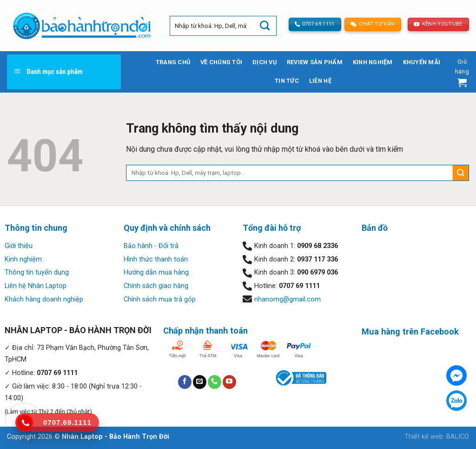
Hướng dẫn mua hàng (156, 272)
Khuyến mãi (422, 62)
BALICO (458, 437)
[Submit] (264, 26)
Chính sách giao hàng (156, 286)
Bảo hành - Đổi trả (151, 246)
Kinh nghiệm (373, 62)
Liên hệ (320, 81)
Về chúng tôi (221, 62)
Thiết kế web (424, 437)
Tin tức (287, 81)
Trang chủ (173, 62)
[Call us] (215, 382)
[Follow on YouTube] (229, 382)
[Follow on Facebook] (185, 382)
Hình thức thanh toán (156, 259)
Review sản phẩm (315, 62)
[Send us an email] (200, 382)
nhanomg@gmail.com (288, 299)
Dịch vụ (264, 62)
